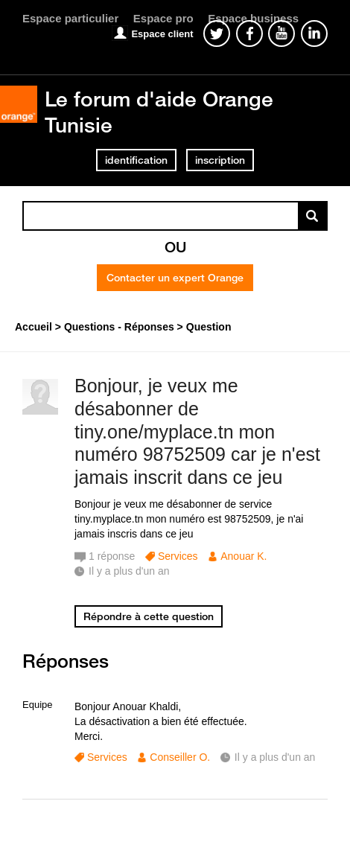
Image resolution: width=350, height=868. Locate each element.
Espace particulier (70, 18)
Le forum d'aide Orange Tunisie (159, 111)
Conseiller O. (180, 757)
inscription (220, 160)
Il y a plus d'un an (275, 757)
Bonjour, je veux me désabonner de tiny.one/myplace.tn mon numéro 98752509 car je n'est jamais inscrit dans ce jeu (197, 431)
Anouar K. (244, 556)
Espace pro (163, 18)
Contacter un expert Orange (175, 278)
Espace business (253, 18)
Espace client (162, 34)
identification (136, 160)
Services (178, 556)
